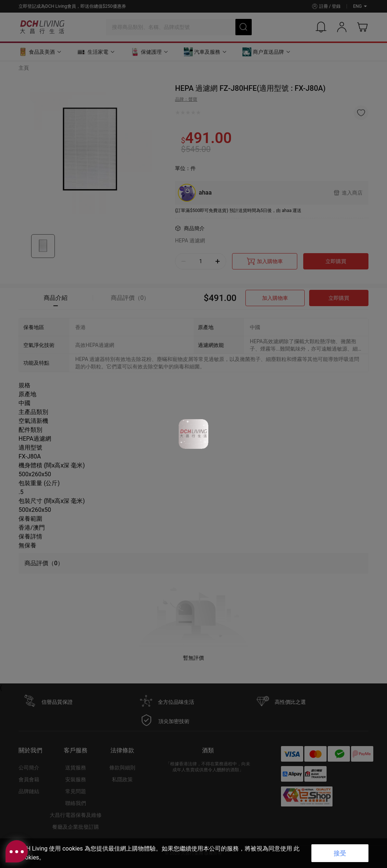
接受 (340, 853)
